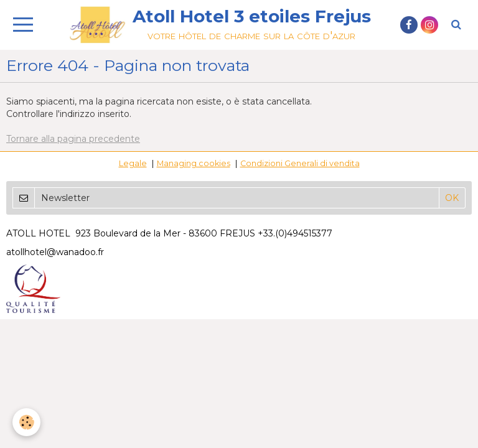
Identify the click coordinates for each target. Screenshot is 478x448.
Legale (133, 163)
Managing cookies (194, 163)
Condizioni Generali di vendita (300, 163)
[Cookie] (26, 422)
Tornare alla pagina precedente (73, 139)
